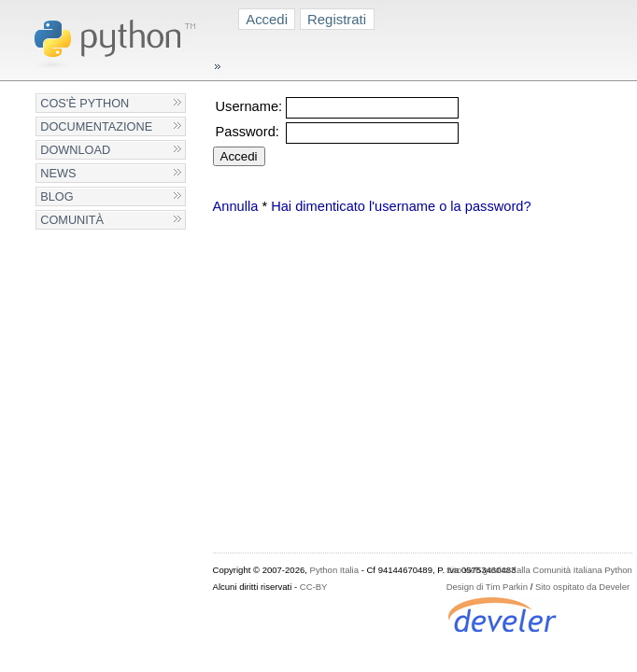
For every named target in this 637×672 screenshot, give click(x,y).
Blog (57, 196)
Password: (248, 132)
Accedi (267, 19)
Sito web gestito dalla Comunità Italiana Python (539, 570)
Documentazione (96, 126)
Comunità (72, 220)
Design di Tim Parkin (487, 587)
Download (75, 150)
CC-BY (314, 587)
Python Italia (334, 570)
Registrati (337, 19)
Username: (249, 106)
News (58, 173)
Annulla (236, 206)
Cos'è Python (85, 103)
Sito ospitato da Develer (582, 587)
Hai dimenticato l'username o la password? (401, 206)
